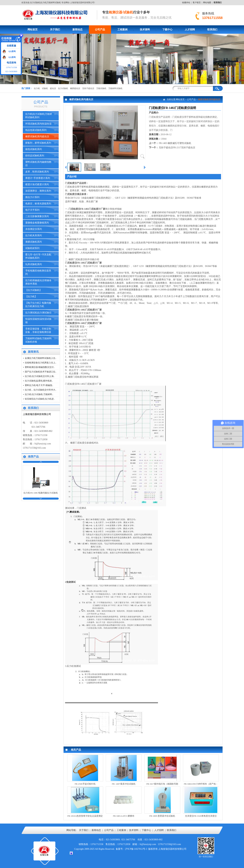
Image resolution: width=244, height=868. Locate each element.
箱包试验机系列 (34, 149)
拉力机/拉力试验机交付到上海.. (40, 376)
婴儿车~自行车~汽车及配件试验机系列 (38, 256)
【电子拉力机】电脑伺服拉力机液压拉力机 (38, 305)
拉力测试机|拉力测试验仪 (38, 313)
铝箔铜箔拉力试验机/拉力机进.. (40, 399)
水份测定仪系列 (34, 229)
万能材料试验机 (115, 88)
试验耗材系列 (32, 248)
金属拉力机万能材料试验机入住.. (41, 358)
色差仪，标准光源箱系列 (38, 204)
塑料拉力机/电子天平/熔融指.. (39, 385)
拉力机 (37, 88)
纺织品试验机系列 (35, 156)
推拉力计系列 (32, 197)
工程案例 (122, 30)
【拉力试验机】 (34, 290)
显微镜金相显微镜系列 (37, 223)
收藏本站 (186, 3)
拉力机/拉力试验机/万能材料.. (39, 394)
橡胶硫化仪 (75, 88)
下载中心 (167, 30)
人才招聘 (190, 30)
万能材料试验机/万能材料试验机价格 (39, 340)
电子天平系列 (32, 210)
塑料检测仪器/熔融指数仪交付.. (40, 367)
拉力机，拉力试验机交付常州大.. (41, 390)
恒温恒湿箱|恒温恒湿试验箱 (38, 321)
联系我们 (212, 30)
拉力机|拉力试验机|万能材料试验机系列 (39, 116)
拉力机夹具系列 (34, 235)
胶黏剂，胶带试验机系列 (38, 143)
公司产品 (100, 30)
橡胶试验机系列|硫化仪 (37, 136)
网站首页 (33, 30)
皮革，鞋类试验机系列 (37, 172)
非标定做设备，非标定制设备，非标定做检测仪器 (38, 330)
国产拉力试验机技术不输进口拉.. (41, 372)
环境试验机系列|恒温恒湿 (38, 124)
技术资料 (145, 30)
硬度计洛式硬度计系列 (37, 184)
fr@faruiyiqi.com (43, 444)
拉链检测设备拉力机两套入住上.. (41, 363)
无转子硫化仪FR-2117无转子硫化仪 (177, 148)
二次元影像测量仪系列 (37, 216)
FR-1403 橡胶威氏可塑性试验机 (175, 143)
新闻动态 (77, 30)
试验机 (45, 88)
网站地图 (207, 3)
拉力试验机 (63, 88)
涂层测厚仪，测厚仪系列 (38, 191)
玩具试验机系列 (34, 264)
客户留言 (197, 3)
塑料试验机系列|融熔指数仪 (38, 164)
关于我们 (55, 30)
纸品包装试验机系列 (36, 130)
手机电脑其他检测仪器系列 (38, 272)
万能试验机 (101, 88)
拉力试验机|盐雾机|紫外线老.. (39, 381)
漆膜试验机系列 (34, 242)
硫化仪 (53, 88)
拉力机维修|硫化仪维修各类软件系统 (38, 282)
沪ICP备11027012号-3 (136, 849)
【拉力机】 (31, 297)
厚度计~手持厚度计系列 (38, 178)
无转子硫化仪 (88, 88)
